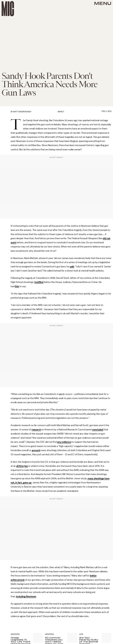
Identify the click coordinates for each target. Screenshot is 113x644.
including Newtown (26, 596)
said (72, 267)
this (17, 286)
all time (20, 466)
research (36, 430)
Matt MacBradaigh (22, 112)
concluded (98, 430)
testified (39, 282)
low (26, 466)
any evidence (64, 442)
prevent (36, 450)
